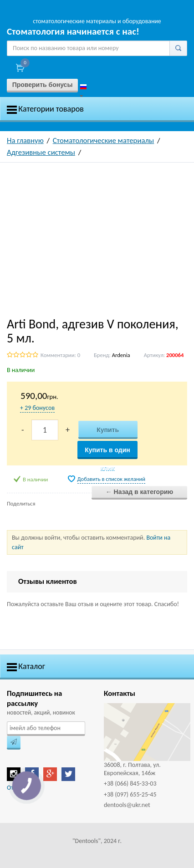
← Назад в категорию (140, 492)
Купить (108, 430)
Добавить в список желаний (112, 479)
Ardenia (121, 355)
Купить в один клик (107, 453)
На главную (25, 140)
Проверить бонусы (43, 85)
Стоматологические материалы (104, 140)
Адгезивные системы (41, 152)
